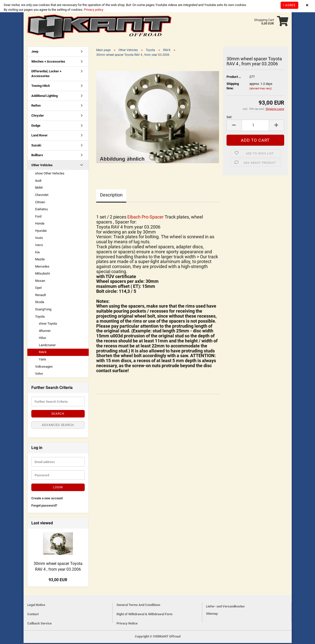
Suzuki (36, 146)
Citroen (40, 203)
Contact (33, 615)
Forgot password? (44, 506)
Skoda (40, 303)
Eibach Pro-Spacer (146, 218)
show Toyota (48, 325)
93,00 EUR (58, 581)
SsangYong (43, 310)
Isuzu (39, 239)
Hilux (42, 339)
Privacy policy (93, 10)
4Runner (45, 332)
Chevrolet (42, 196)
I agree (289, 5)
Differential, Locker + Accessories (46, 75)
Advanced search (58, 426)
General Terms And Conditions (138, 606)
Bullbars (37, 156)
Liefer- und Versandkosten (225, 607)
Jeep (35, 52)
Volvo (39, 375)
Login (58, 488)
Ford (38, 217)
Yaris (42, 360)
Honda (40, 224)
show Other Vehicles (50, 174)
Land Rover (39, 136)
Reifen (36, 106)
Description (111, 196)
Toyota (40, 317)
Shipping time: (233, 87)
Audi (38, 182)
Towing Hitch (41, 87)
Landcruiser (47, 346)
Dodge (36, 127)
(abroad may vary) (260, 89)
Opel (38, 289)
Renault (40, 296)
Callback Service (39, 624)
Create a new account (47, 499)
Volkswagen (44, 368)
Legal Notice (36, 606)
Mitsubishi (42, 274)
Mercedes (42, 267)
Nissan (40, 282)
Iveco (39, 246)
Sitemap (212, 615)
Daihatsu (41, 210)
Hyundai (41, 232)
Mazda (40, 260)
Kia (37, 253)
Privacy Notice (127, 624)
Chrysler (38, 117)
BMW (39, 189)
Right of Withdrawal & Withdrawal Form (144, 615)
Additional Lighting (44, 97)
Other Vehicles (42, 166)
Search (58, 415)
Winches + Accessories (48, 62)
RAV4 (43, 353)
